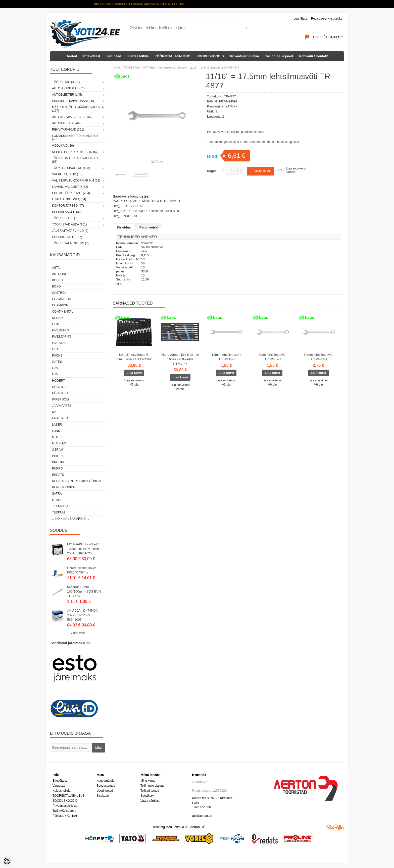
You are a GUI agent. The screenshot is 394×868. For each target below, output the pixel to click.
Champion (60, 305)
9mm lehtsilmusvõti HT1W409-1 (273, 357)
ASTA (56, 268)
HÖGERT (58, 381)
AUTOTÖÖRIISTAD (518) (69, 88)
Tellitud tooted (150, 791)
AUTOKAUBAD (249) (66, 123)
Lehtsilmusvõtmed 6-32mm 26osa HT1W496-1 (134, 357)
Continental (63, 312)
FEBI (55, 324)
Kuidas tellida (138, 56)
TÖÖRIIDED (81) (63, 218)
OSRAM (58, 450)
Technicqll (62, 506)
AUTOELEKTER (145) (67, 95)
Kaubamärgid (105, 781)
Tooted (72, 56)
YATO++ (231, 106)
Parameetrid (149, 227)
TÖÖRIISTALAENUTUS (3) (70, 243)
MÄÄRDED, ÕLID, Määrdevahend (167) (77, 109)
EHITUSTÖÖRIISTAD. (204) (71, 193)
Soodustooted (106, 786)
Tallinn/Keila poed (279, 56)
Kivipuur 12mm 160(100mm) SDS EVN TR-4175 (84, 591)
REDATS (58, 475)
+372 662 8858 (202, 807)
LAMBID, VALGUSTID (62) (70, 187)
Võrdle (291, 172)
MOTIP (57, 437)
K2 (54, 412)
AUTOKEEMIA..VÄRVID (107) (72, 117)
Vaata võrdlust (150, 801)
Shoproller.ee (335, 827)
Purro (57, 469)
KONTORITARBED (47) (68, 206)
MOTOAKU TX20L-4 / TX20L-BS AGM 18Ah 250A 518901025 (83, 549)
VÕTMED (149, 68)
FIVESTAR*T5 (62, 337)
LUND (56, 431)
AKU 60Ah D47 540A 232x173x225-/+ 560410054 (82, 615)
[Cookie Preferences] (7, 861)
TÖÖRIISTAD (131, 68)
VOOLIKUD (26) (63, 146)
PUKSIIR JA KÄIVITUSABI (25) (73, 101)
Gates (57, 362)
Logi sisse (301, 19)
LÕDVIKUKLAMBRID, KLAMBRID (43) (75, 138)
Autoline (60, 274)
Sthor (57, 500)
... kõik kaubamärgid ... (70, 519)
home (116, 68)
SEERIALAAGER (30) (67, 212)
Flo (55, 349)
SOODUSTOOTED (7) (67, 237)
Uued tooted (105, 791)
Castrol (59, 293)
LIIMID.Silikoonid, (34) (69, 199)
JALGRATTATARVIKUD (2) (70, 231)
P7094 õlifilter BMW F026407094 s (81, 570)
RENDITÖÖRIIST (64, 487)
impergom (60, 399)
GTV (55, 374)
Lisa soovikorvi (296, 168)
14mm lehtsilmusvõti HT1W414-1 (318, 357)
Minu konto (148, 781)
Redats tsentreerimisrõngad (77, 481)
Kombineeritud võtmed (172, 68)
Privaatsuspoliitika (245, 56)
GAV (55, 368)
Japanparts (62, 406)
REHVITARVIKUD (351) (68, 130)
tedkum (58, 512)
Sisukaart (103, 796)
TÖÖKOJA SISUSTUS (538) (71, 168)
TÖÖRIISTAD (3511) (66, 82)
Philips (58, 456)
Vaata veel (78, 633)
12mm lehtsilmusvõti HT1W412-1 (226, 357)
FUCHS (57, 356)
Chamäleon (62, 299)
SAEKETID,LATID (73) (67, 174)
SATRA (57, 494)
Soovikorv (147, 796)
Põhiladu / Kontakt (314, 56)
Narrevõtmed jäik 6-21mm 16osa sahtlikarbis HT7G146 (180, 359)
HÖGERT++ (60, 393)
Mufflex (59, 443)
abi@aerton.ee (202, 816)
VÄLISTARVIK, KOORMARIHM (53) (76, 181)
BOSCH (57, 280)
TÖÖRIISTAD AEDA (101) (69, 224)
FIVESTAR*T (61, 330)
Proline (59, 462)
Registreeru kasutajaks (327, 19)
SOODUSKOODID (210, 56)
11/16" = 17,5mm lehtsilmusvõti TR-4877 (214, 68)
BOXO (56, 286)
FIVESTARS (60, 343)
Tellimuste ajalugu (152, 786)
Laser (57, 425)
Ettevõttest (92, 56)
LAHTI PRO (60, 418)
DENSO (57, 318)
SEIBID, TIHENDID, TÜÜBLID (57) (75, 152)
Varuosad (114, 56)
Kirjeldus (124, 227)
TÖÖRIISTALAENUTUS (173, 56)
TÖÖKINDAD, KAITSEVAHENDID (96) (75, 160)
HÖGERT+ (59, 387)
